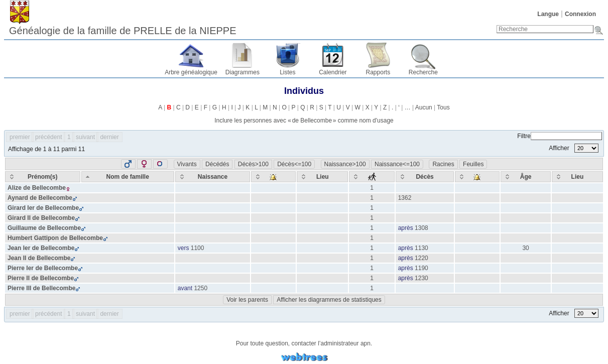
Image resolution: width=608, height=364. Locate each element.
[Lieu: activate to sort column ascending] (322, 177)
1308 (421, 228)
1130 (421, 248)
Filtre (560, 136)
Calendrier (333, 72)
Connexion (580, 14)
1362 (405, 198)
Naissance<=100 (397, 164)
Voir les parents (247, 300)
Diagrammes (242, 72)
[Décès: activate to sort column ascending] (425, 177)
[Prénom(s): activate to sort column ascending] (43, 177)
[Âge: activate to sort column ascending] (525, 177)
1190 (421, 268)
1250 (201, 288)
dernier (109, 137)
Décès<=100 (294, 164)
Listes (287, 72)
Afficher (574, 148)
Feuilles (473, 164)
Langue (548, 14)
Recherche (423, 72)
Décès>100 (253, 164)
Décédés (217, 164)
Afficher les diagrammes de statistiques (329, 300)
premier (20, 137)
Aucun (424, 107)
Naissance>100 (345, 164)
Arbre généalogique (191, 72)
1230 (421, 278)
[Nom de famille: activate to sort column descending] (128, 177)
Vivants (187, 164)
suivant (85, 137)
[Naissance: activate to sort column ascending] (213, 177)
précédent (48, 137)
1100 (198, 248)
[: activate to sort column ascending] (273, 177)
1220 (421, 258)
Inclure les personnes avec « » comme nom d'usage (304, 120)
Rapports (378, 72)
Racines (443, 164)
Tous (443, 107)
